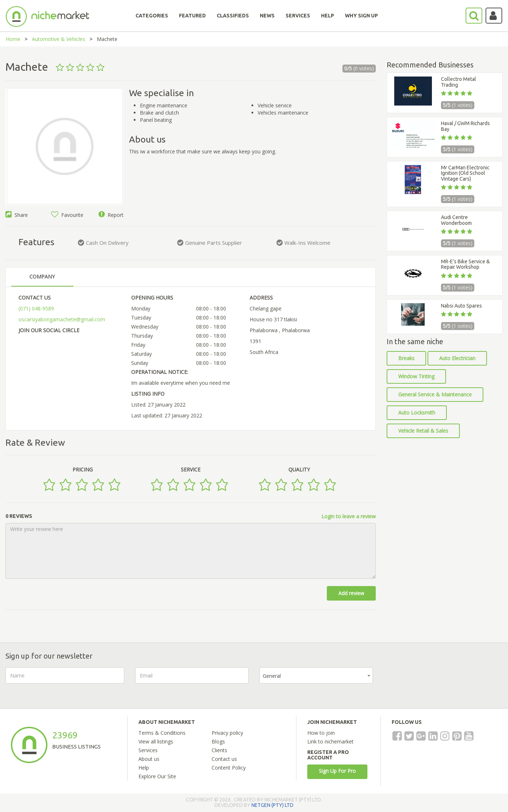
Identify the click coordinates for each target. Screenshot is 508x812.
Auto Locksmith (417, 413)
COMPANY (42, 277)
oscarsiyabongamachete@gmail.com (62, 319)
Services (148, 750)
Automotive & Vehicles (59, 39)
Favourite (67, 215)
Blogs (218, 741)
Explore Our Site (157, 776)
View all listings (156, 741)
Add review (351, 593)
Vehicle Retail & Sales (423, 431)
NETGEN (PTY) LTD (272, 805)
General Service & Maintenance (435, 394)
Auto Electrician (457, 358)
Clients (219, 750)
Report (111, 215)
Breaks (406, 358)
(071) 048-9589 (36, 308)
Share (17, 215)
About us (149, 759)
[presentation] (439, 681)
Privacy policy (227, 733)
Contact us (224, 759)
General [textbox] (272, 676)
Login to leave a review (349, 516)
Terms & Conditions (162, 733)
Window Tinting (416, 376)
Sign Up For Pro (337, 771)
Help (144, 768)
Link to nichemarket (330, 741)
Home (13, 39)
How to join (321, 733)
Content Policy (229, 768)
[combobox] (316, 675)
